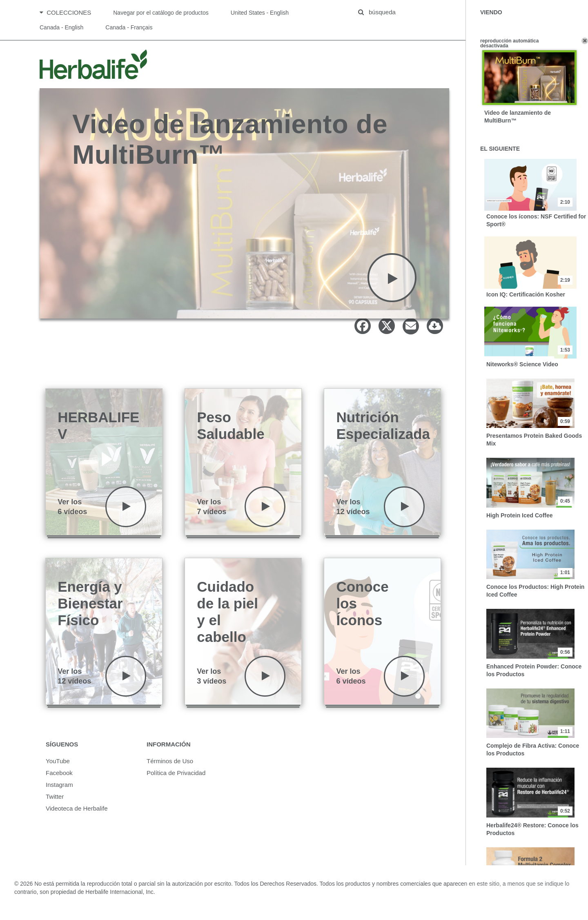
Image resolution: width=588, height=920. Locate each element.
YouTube (58, 767)
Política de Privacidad (176, 779)
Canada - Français (129, 30)
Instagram (59, 790)
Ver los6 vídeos (72, 512)
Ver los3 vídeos (212, 682)
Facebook (59, 779)
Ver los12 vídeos (353, 512)
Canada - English (61, 30)
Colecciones (65, 15)
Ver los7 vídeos (212, 512)
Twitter (55, 802)
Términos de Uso (170, 767)
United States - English (260, 16)
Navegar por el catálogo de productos (161, 16)
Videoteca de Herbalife (77, 814)
